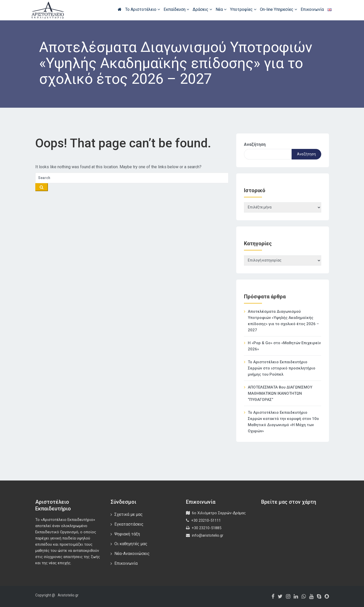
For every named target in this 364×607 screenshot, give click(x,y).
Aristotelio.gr (68, 595)
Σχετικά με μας (129, 514)
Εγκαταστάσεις (129, 524)
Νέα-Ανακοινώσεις (132, 554)
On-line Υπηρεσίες (278, 9)
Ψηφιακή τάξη (127, 534)
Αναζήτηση (255, 144)
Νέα (221, 9)
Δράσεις (202, 9)
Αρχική (120, 9)
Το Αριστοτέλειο (143, 9)
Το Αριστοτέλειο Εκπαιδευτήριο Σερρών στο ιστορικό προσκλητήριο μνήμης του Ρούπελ (282, 368)
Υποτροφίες (243, 9)
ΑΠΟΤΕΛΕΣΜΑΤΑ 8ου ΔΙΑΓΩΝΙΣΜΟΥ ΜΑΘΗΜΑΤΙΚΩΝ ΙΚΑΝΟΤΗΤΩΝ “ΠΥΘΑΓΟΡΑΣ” (280, 393)
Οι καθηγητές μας (131, 544)
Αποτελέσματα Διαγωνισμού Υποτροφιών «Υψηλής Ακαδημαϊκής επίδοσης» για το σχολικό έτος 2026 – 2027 (283, 321)
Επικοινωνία (312, 9)
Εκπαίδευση (176, 9)
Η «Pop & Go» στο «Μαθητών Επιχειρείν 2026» (284, 346)
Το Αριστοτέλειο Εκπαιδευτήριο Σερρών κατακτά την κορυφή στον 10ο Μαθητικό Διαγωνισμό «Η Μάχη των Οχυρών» (283, 422)
